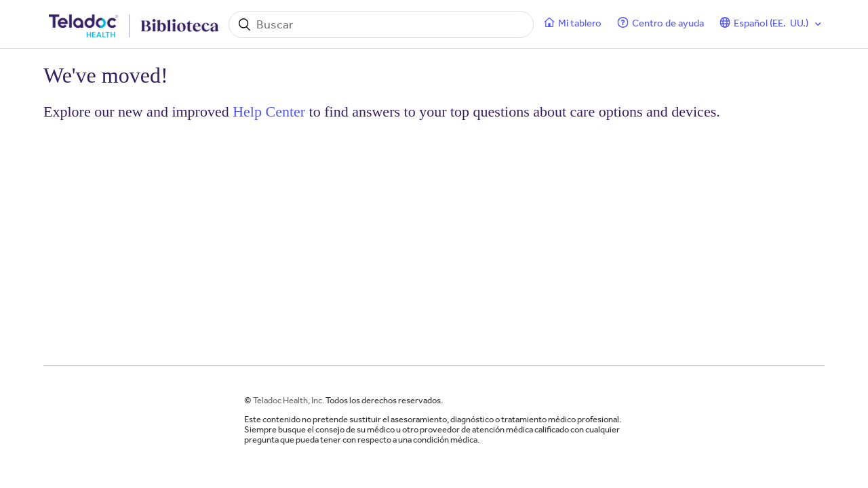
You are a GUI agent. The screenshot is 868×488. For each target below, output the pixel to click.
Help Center (269, 111)
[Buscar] (381, 24)
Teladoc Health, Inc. (289, 400)
